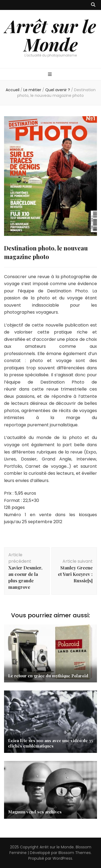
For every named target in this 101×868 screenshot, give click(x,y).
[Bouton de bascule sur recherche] (93, 5)
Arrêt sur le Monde (50, 35)
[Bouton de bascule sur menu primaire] (50, 75)
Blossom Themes (75, 853)
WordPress (62, 858)
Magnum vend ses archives (35, 812)
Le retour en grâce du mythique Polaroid (48, 676)
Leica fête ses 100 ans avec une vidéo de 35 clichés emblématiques (50, 743)
